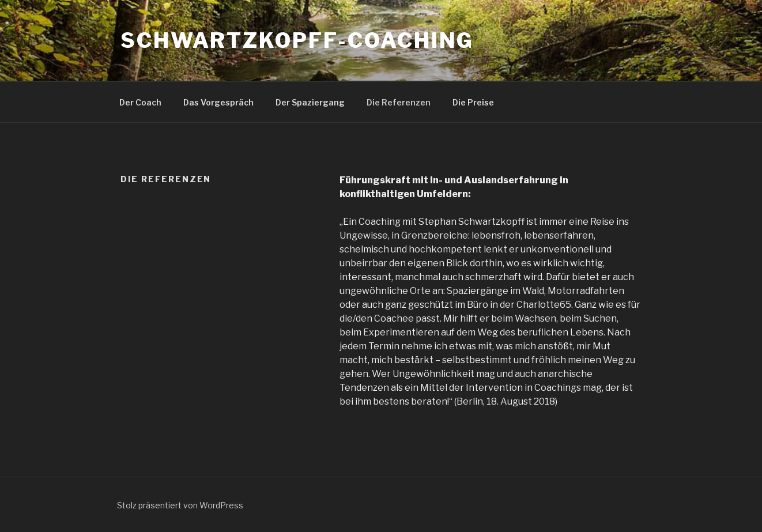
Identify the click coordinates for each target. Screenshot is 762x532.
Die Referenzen (399, 102)
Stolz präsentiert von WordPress (180, 505)
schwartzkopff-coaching (297, 40)
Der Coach (140, 102)
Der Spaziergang (310, 102)
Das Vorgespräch (218, 102)
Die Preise (473, 102)
